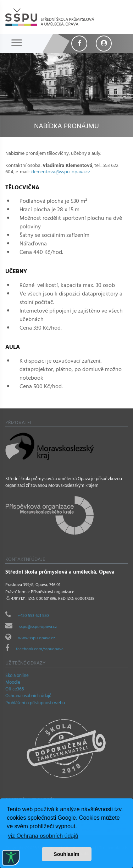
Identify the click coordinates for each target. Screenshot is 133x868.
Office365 (15, 690)
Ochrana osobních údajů (28, 696)
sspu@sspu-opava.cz (38, 627)
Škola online (17, 676)
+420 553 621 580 (33, 616)
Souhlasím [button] (66, 854)
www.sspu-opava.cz (37, 639)
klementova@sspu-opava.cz (60, 172)
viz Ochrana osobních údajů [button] (43, 836)
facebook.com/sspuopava (40, 650)
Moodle (13, 683)
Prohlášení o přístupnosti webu (35, 704)
